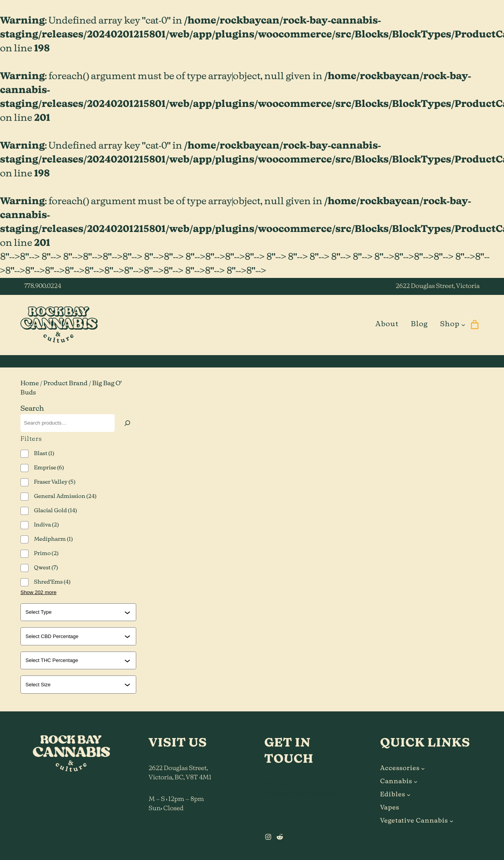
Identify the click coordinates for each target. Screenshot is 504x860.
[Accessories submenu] (423, 769)
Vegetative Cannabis (414, 821)
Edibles (393, 795)
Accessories (400, 769)
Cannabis (396, 782)
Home (30, 384)
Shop (450, 324)
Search (32, 409)
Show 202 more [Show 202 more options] (38, 592)
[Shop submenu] (463, 324)
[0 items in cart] (474, 325)
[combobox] (75, 612)
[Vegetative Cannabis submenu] (452, 821)
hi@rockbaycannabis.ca (299, 794)
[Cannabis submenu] (416, 782)
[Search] (127, 423)
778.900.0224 (43, 286)
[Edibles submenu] (409, 795)
